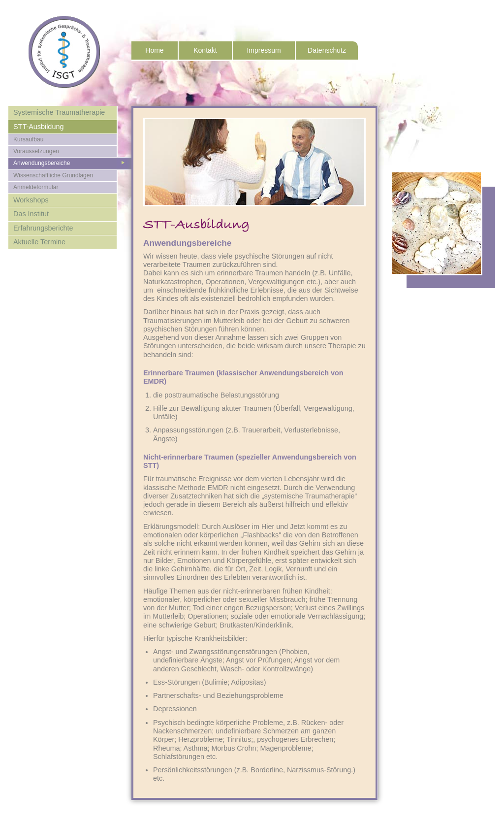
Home (154, 50)
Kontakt (205, 50)
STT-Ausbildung (38, 127)
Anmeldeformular (36, 187)
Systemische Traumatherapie (59, 112)
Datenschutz (327, 50)
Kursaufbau (28, 139)
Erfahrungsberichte (43, 228)
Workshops (31, 200)
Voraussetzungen (36, 151)
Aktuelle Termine (39, 242)
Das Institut (31, 214)
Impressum (264, 50)
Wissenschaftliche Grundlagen (53, 175)
